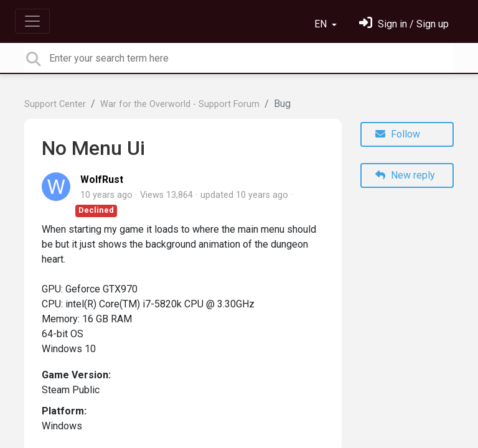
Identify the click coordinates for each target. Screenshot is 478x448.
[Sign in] (404, 24)
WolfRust (102, 180)
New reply (405, 175)
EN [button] (322, 24)
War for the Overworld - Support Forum (180, 104)
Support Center (55, 104)
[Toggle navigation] (32, 21)
